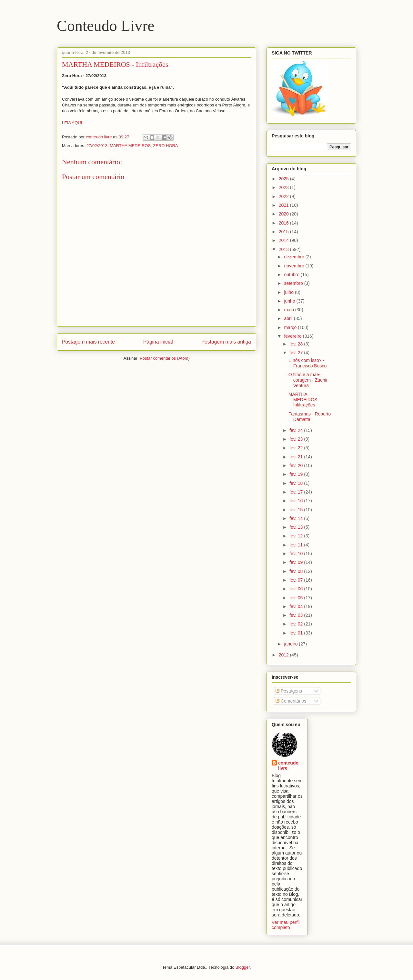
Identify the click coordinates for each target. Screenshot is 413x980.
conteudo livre (288, 765)
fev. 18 (297, 483)
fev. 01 (297, 633)
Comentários (291, 701)
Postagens (289, 691)
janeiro (291, 644)
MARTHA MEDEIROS (130, 146)
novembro (295, 266)
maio (289, 310)
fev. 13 (297, 527)
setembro (294, 283)
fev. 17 (297, 492)
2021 (284, 205)
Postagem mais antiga (226, 342)
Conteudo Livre (106, 26)
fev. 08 (297, 571)
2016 (284, 223)
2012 (284, 655)
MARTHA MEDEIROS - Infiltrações (304, 400)
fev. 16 (297, 501)
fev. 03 (297, 615)
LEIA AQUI (72, 123)
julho (289, 292)
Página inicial (158, 342)
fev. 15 (297, 510)
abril (289, 318)
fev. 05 (297, 598)
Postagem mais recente (88, 342)
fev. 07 (297, 580)
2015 (284, 232)
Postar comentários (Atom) (165, 358)
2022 (284, 196)
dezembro (295, 257)
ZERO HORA (165, 146)
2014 (284, 240)
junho (290, 301)
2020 (284, 214)
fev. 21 (297, 457)
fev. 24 (297, 430)
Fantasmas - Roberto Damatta (310, 417)
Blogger (243, 967)
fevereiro (293, 336)
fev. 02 (297, 624)
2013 (284, 249)
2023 (284, 187)
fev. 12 (297, 536)
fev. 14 (297, 518)
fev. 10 (297, 554)
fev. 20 (297, 465)
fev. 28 (297, 344)
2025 (284, 179)
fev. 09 (297, 562)
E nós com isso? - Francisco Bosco (307, 363)
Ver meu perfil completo (286, 925)
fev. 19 (297, 474)
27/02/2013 (97, 146)
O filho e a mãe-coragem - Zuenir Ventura (308, 380)
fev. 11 (297, 545)
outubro (292, 275)
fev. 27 (297, 353)
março (291, 327)
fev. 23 (297, 439)
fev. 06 (297, 589)
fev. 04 (297, 606)
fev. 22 (297, 448)
